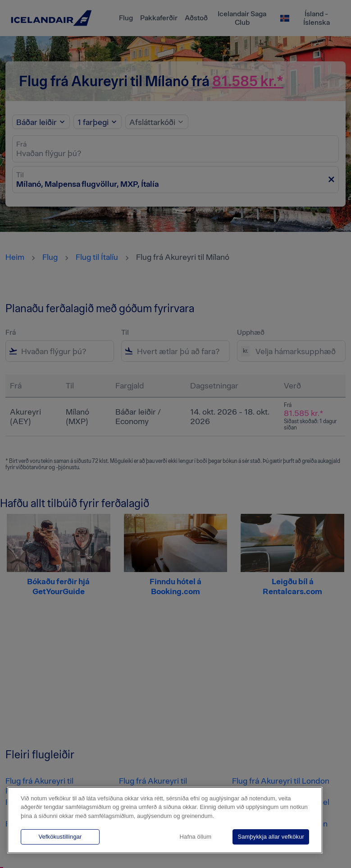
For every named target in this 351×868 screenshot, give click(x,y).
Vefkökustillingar (60, 837)
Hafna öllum (196, 837)
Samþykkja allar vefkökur (271, 837)
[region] (165, 820)
